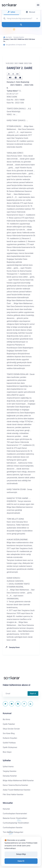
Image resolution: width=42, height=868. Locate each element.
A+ (17, 74)
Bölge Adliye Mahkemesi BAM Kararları (18, 781)
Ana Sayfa (8, 37)
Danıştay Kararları (19, 37)
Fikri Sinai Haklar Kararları (13, 794)
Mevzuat (31, 12)
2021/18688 (19, 63)
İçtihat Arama (8, 767)
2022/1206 (28, 63)
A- (9, 74)
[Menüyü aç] (38, 5)
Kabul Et (21, 861)
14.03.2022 (10, 63)
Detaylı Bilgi (21, 854)
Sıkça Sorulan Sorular (11, 729)
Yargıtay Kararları (10, 771)
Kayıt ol (33, 693)
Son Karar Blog (9, 733)
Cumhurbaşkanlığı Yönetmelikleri (16, 823)
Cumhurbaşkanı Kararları (13, 828)
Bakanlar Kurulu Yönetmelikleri (15, 818)
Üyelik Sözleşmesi (10, 747)
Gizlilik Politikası (9, 743)
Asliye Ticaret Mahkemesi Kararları (17, 790)
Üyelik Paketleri (9, 724)
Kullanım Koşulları (10, 738)
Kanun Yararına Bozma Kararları (15, 785)
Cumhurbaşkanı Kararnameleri (15, 814)
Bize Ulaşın (7, 752)
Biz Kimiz (6, 719)
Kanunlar (6, 809)
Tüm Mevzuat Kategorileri (13, 832)
